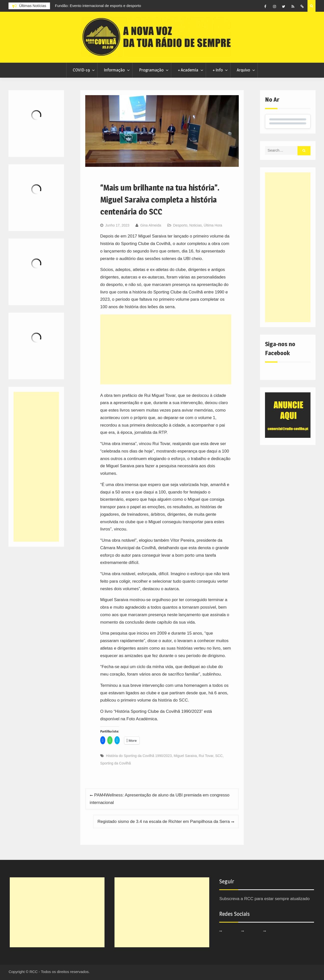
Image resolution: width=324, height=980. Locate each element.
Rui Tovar (206, 756)
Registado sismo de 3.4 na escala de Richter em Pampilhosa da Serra (164, 822)
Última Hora (213, 225)
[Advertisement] (166, 349)
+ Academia (188, 70)
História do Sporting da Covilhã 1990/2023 (139, 756)
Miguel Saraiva (185, 756)
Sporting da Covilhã (115, 763)
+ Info (218, 70)
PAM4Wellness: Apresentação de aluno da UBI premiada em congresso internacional (160, 799)
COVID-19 (81, 70)
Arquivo (243, 70)
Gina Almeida (151, 225)
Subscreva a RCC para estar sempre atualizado (264, 899)
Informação (114, 70)
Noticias (195, 225)
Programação (151, 70)
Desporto (180, 225)
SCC (219, 756)
